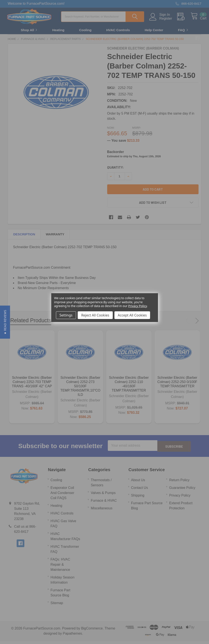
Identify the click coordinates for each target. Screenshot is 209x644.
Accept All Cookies (132, 315)
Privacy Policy (138, 306)
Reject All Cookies (95, 315)
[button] (5, 322)
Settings (66, 315)
